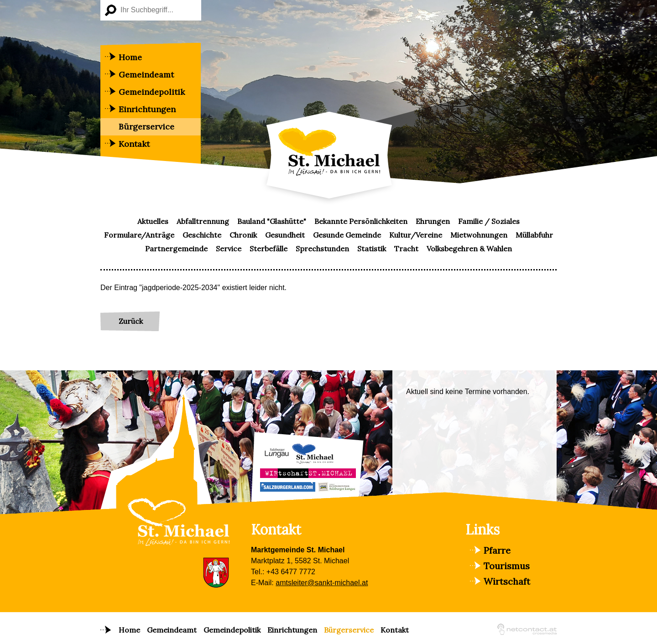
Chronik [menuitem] (243, 235)
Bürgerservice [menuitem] (146, 127)
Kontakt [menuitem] (134, 144)
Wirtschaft (507, 581)
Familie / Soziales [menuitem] (489, 221)
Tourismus (507, 566)
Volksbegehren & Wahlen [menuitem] (469, 249)
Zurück (131, 321)
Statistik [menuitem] (372, 249)
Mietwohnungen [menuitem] (479, 235)
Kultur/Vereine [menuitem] (416, 235)
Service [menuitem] (229, 249)
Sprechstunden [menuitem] (322, 249)
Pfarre (497, 550)
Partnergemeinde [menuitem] (176, 249)
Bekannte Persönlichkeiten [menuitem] (361, 221)
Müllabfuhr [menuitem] (534, 235)
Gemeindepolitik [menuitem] (152, 92)
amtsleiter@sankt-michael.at (322, 583)
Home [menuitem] (130, 57)
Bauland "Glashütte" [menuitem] (272, 221)
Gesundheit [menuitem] (285, 235)
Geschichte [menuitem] (202, 235)
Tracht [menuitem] (406, 249)
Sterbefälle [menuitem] (269, 249)
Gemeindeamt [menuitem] (146, 75)
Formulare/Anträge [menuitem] (139, 235)
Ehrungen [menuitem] (433, 221)
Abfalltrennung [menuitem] (203, 221)
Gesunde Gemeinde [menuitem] (347, 235)
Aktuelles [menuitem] (153, 221)
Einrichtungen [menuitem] (147, 109)
